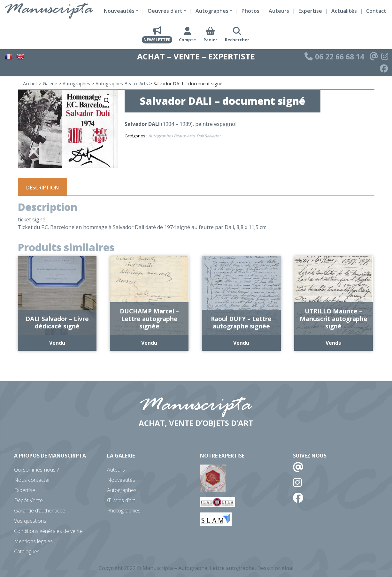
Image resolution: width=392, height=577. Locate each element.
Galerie (50, 84)
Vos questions (30, 521)
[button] (107, 101)
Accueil (30, 84)
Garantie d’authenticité (40, 511)
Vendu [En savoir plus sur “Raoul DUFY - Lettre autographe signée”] (241, 343)
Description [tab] (42, 188)
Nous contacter (32, 480)
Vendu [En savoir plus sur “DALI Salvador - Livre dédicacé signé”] (57, 343)
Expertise (310, 11)
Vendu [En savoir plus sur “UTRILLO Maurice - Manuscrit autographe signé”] (334, 343)
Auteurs (279, 11)
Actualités (344, 11)
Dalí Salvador (209, 136)
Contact (376, 11)
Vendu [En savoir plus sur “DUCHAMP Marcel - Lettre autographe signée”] (149, 343)
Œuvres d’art (121, 500)
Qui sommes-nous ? (36, 470)
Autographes (76, 84)
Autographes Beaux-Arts (122, 84)
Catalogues (27, 551)
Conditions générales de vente (48, 531)
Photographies (124, 511)
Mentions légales (33, 541)
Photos (250, 11)
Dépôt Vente (28, 500)
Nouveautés (121, 480)
